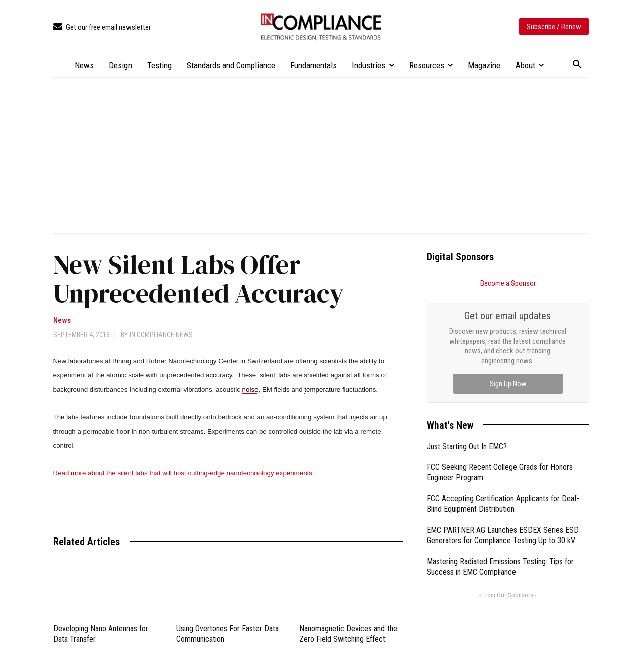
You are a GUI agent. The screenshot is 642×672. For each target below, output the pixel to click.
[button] (577, 65)
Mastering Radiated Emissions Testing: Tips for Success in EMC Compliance (500, 567)
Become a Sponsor (508, 283)
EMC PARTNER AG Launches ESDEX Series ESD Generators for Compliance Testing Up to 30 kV (503, 535)
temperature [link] (322, 390)
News (62, 320)
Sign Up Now (508, 384)
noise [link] (250, 390)
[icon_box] (102, 27)
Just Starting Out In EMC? (467, 446)
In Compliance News (161, 335)
